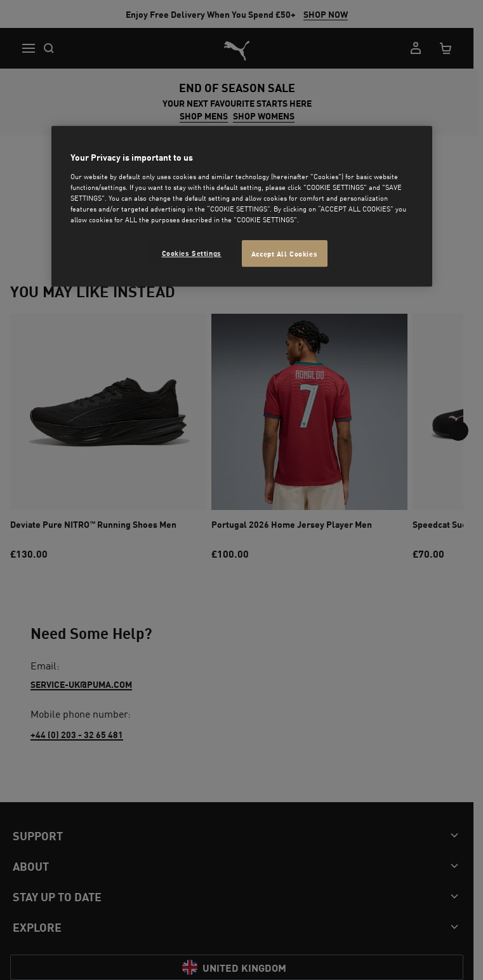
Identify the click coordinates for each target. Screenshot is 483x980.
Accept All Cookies (284, 253)
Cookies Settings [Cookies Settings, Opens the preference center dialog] (192, 252)
